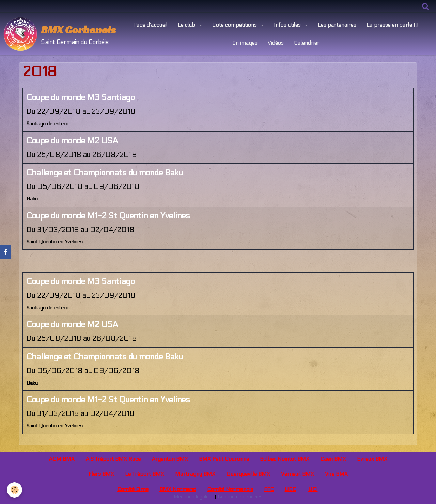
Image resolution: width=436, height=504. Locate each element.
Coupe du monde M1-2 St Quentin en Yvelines (108, 216)
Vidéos (276, 43)
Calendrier (307, 43)
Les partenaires (337, 25)
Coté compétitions (235, 25)
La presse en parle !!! (393, 25)
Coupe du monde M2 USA (72, 141)
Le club (187, 25)
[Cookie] (14, 490)
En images (245, 43)
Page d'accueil (150, 25)
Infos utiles (288, 25)
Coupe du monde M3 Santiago (81, 97)
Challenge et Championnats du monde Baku (105, 173)
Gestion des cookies (240, 497)
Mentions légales (193, 497)
